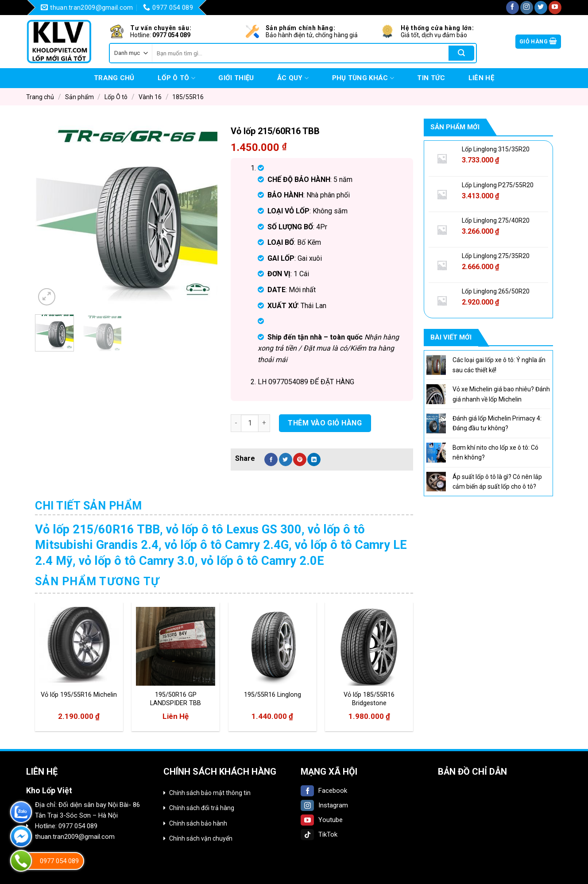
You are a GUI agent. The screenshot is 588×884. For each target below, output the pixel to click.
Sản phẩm (79, 97)
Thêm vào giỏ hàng (325, 423)
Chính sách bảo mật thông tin (210, 793)
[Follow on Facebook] (513, 8)
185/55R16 (188, 97)
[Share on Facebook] (271, 459)
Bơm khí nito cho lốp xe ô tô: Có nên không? (495, 452)
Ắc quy (293, 78)
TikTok (319, 834)
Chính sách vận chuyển (201, 838)
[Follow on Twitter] (541, 8)
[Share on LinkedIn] (314, 459)
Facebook (324, 791)
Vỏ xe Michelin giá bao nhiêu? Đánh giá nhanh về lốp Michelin (501, 394)
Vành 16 (150, 97)
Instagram (324, 805)
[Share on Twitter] (286, 459)
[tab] (89, 506)
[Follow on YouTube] (555, 8)
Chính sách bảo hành (198, 823)
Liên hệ (481, 78)
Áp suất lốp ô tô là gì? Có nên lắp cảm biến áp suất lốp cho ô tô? (497, 482)
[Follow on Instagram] (527, 8)
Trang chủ (114, 78)
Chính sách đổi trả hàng (202, 808)
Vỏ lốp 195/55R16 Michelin (79, 695)
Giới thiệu (236, 78)
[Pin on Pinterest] (300, 459)
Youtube (322, 820)
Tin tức (431, 78)
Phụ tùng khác (363, 78)
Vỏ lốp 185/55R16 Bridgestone (369, 699)
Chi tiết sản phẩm (89, 506)
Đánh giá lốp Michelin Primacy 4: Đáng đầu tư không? (497, 423)
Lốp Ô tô (176, 78)
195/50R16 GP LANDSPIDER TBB (176, 699)
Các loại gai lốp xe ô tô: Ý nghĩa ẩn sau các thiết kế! (499, 365)
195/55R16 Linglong (273, 695)
